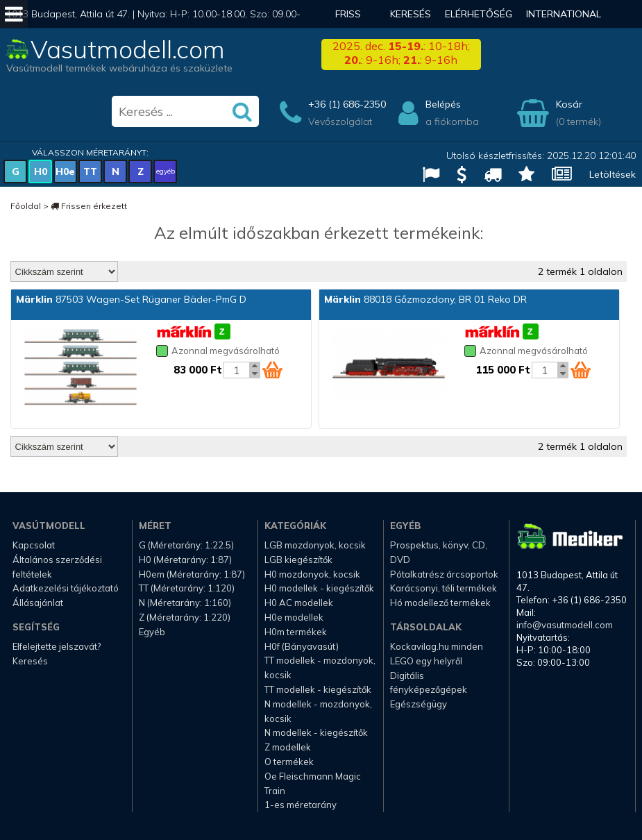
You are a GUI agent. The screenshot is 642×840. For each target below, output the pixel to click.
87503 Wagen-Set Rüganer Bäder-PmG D (131, 299)
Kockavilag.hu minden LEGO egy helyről (437, 654)
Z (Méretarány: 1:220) (185, 617)
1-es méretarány (301, 805)
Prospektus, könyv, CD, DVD (439, 552)
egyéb (166, 171)
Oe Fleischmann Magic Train (313, 783)
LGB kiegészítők (298, 560)
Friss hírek (348, 28)
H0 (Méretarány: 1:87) (185, 560)
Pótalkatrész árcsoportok (444, 574)
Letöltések (613, 174)
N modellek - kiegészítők (316, 732)
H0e (65, 171)
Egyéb (152, 632)
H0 (41, 171)
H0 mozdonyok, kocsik (312, 574)
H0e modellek (294, 617)
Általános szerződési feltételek (57, 567)
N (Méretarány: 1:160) (185, 603)
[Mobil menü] (14, 14)
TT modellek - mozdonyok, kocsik (320, 667)
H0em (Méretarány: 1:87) (192, 574)
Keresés (411, 14)
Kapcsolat (34, 545)
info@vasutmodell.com (565, 625)
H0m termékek (296, 632)
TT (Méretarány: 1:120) (187, 588)
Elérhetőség (479, 14)
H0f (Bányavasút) (302, 646)
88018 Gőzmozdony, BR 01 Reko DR (425, 299)
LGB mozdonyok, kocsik (315, 545)
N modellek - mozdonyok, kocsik (318, 711)
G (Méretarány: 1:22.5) (186, 545)
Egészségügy (419, 704)
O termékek (289, 762)
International (564, 14)
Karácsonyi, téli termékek (444, 588)
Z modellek (288, 747)
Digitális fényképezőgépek (429, 683)
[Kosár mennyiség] (237, 370)
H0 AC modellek (299, 603)
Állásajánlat (38, 603)
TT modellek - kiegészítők (318, 689)
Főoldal (26, 206)
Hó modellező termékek (440, 603)
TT (90, 171)
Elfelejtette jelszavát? (57, 646)
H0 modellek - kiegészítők (319, 588)
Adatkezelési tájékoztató (66, 588)
